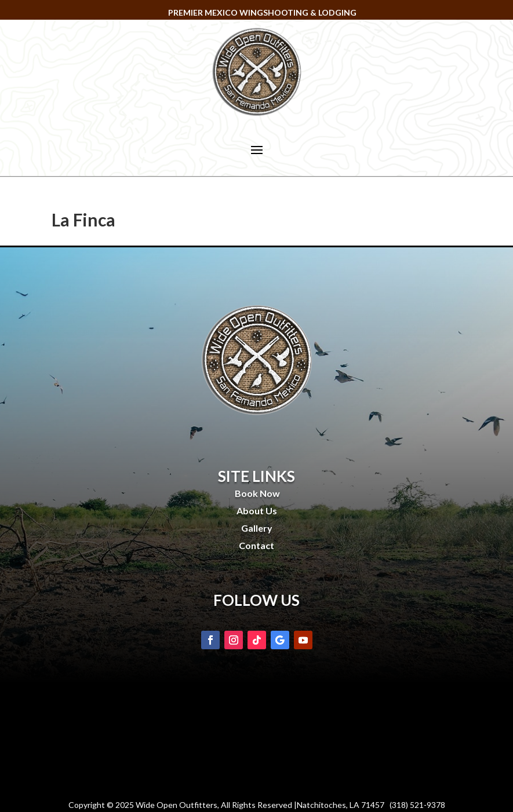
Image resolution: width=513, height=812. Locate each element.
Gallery (257, 528)
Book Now (256, 493)
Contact (256, 545)
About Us (257, 511)
